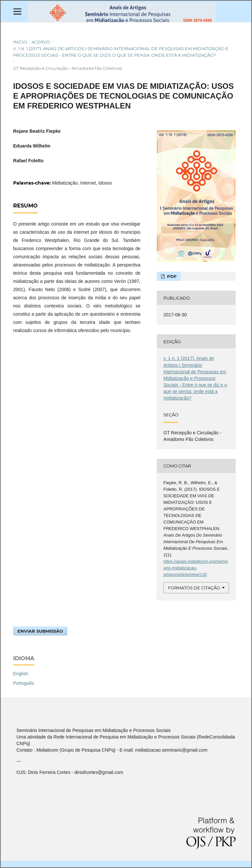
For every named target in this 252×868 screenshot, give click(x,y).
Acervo (41, 42)
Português (24, 683)
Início (20, 42)
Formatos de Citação (194, 588)
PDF (171, 276)
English (21, 674)
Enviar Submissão (40, 631)
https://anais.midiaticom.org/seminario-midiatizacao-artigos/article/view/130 (196, 568)
